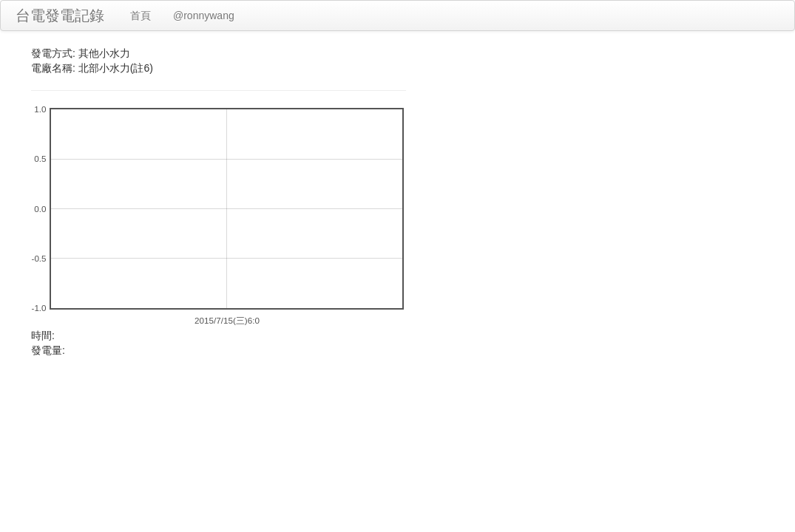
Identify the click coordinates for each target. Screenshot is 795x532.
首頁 (141, 16)
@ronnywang (204, 16)
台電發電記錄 (60, 16)
